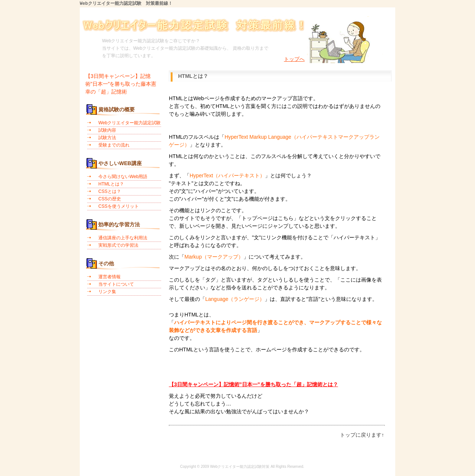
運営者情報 (109, 277)
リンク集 (107, 292)
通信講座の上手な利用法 (123, 238)
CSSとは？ (110, 191)
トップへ (294, 60)
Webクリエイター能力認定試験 (130, 123)
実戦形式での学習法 (118, 245)
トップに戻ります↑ (362, 435)
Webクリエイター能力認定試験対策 (240, 467)
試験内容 (107, 130)
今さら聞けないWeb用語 (123, 177)
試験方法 (107, 138)
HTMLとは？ (111, 184)
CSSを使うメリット (119, 206)
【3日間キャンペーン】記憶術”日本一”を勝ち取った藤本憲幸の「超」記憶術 (121, 84)
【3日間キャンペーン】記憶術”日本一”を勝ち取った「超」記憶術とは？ (253, 384)
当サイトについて (116, 284)
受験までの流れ (114, 145)
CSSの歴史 (110, 199)
